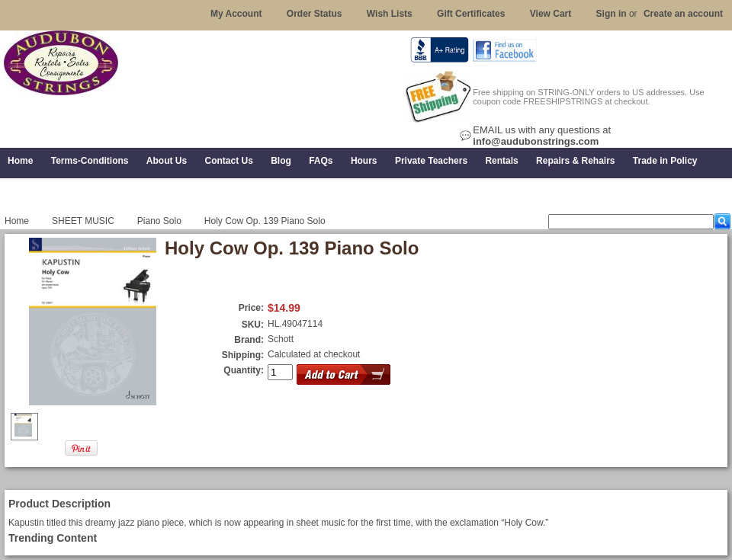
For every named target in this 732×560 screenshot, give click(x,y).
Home (17, 221)
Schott (281, 339)
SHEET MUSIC (83, 221)
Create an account (683, 14)
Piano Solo (159, 221)
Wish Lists (390, 14)
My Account (236, 14)
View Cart (551, 14)
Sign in (612, 14)
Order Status (315, 14)
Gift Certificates (471, 14)
